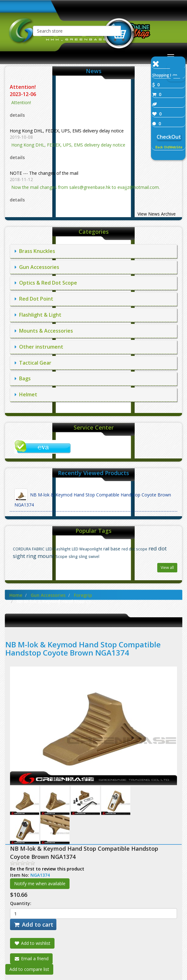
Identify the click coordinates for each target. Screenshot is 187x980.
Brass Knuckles (35, 251)
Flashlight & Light (38, 315)
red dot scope (134, 549)
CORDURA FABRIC (29, 549)
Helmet (26, 394)
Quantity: (21, 903)
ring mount (40, 556)
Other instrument (39, 347)
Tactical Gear (33, 363)
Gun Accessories (37, 267)
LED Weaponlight (87, 549)
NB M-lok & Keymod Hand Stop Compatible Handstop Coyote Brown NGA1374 (93, 498)
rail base (112, 549)
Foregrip (83, 595)
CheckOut (169, 137)
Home (16, 595)
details (17, 115)
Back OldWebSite (169, 147)
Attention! (23, 87)
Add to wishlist (32, 943)
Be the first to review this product (47, 869)
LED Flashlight (58, 549)
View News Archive (157, 214)
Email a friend (31, 959)
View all (167, 568)
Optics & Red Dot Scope (46, 283)
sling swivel (89, 556)
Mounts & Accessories (44, 331)
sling (73, 557)
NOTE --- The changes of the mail (44, 173)
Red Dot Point (34, 299)
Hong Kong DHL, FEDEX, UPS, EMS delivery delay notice (67, 131)
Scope (61, 557)
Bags (23, 378)
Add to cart (33, 924)
